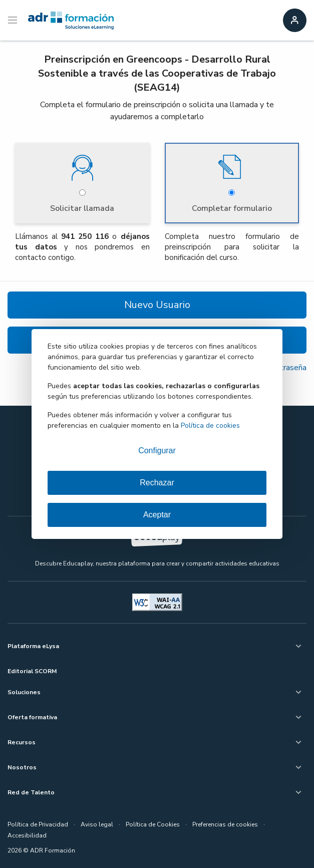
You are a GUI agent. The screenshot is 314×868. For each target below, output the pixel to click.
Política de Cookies (153, 824)
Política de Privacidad (38, 824)
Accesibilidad (27, 835)
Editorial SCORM (32, 671)
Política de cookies (210, 425)
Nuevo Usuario (157, 305)
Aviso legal (97, 824)
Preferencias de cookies (225, 824)
